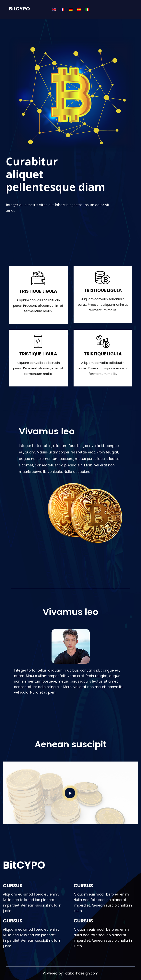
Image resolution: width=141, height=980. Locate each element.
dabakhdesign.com (82, 973)
